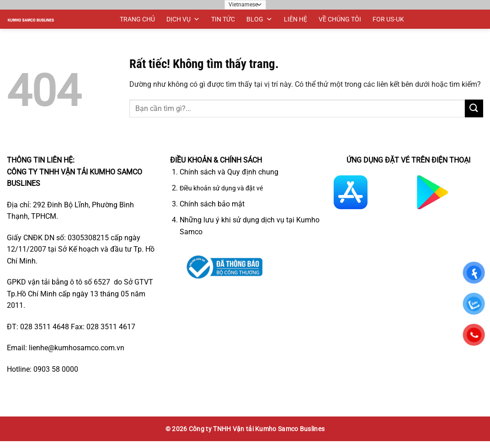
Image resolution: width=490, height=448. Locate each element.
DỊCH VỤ (183, 19)
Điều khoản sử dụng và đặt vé (221, 188)
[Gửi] (474, 108)
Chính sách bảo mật (212, 204)
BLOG (259, 19)
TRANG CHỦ (137, 19)
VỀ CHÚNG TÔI (340, 19)
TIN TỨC (223, 19)
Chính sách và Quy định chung (229, 172)
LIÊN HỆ (296, 19)
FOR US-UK (388, 19)
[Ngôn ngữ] (245, 5)
